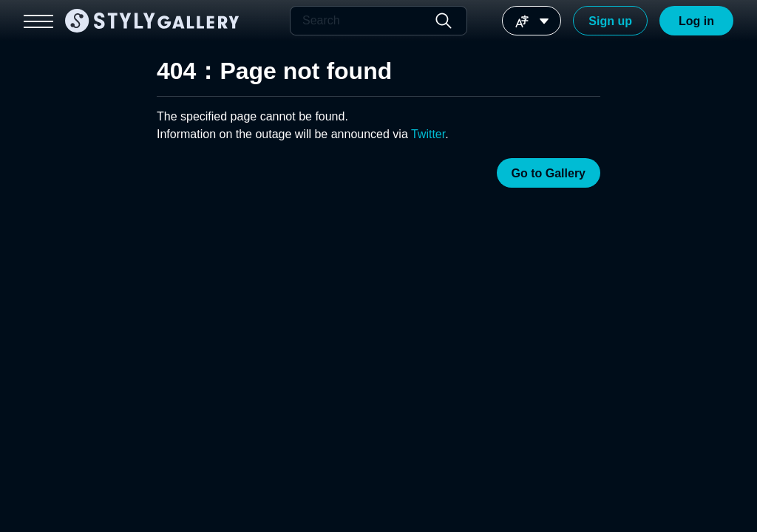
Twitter (428, 134)
